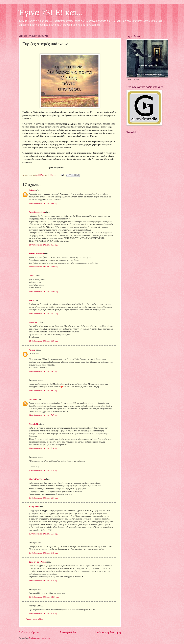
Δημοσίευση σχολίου (34, 619)
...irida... (32, 276)
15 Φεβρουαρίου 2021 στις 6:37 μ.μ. (43, 534)
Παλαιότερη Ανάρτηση (108, 632)
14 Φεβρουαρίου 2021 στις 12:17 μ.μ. (44, 314)
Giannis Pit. (34, 424)
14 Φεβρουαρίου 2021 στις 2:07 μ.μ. (43, 371)
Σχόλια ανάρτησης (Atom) (40, 638)
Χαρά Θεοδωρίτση (37, 212)
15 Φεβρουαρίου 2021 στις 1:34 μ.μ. (43, 470)
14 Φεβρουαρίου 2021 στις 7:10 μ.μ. (43, 448)
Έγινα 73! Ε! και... (51, 12)
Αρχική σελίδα (68, 632)
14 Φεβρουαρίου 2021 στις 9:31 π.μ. (43, 245)
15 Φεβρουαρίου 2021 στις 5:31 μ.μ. (43, 498)
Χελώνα (32, 190)
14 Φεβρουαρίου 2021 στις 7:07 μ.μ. (43, 415)
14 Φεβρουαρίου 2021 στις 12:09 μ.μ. (44, 291)
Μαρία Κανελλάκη (37, 479)
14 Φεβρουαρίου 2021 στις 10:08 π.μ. (44, 267)
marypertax (34, 507)
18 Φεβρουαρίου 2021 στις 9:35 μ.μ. (43, 581)
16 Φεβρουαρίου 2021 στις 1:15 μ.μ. (43, 553)
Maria (32, 300)
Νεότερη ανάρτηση (29, 632)
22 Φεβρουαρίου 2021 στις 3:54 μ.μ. (43, 613)
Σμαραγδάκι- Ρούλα (37, 562)
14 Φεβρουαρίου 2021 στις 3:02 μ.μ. (43, 391)
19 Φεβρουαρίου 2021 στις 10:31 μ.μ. (44, 597)
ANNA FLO (34, 322)
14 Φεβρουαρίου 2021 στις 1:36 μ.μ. (43, 341)
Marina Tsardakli (36, 254)
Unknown (33, 399)
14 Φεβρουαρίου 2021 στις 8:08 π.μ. (43, 203)
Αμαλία (32, 350)
